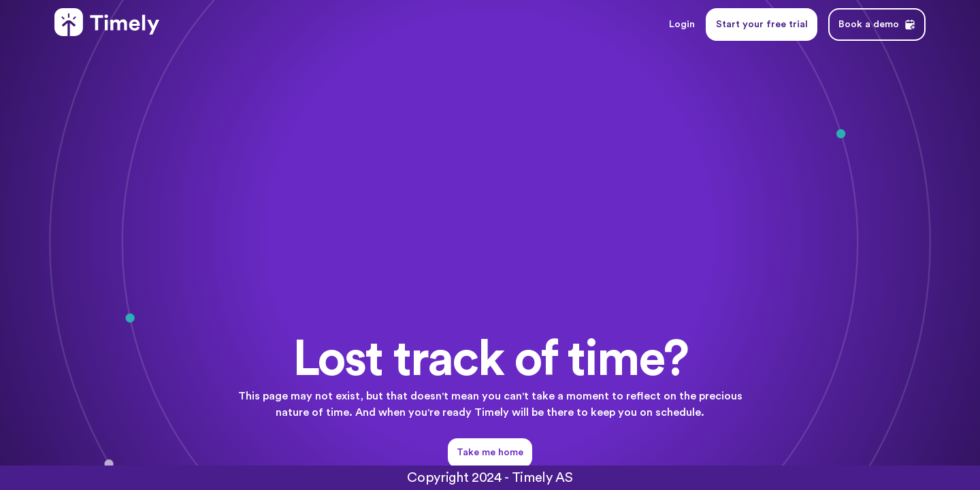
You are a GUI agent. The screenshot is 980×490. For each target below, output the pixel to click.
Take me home (490, 452)
